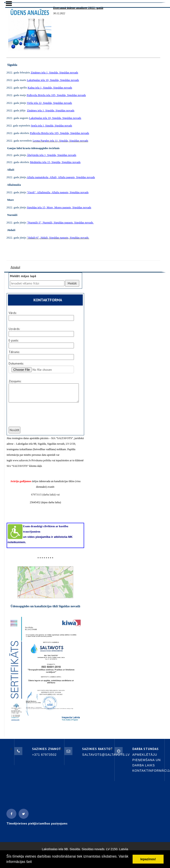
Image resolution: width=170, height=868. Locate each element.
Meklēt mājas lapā (23, 276)
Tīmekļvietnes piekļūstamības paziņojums (37, 823)
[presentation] (42, 417)
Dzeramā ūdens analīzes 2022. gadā (78, 8)
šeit (29, 862)
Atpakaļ (15, 267)
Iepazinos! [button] (148, 859)
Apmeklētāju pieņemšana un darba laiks (147, 760)
